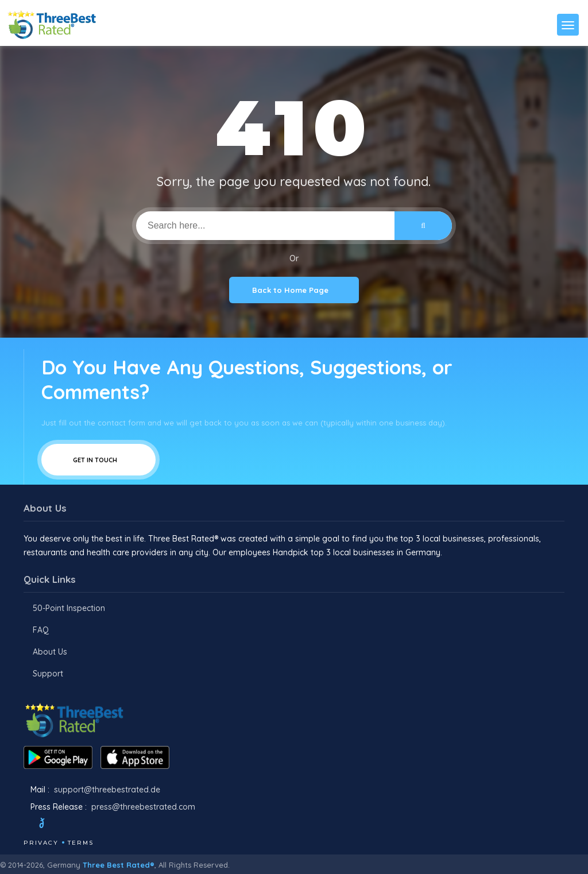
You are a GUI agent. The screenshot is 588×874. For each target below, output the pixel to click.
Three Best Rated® (119, 865)
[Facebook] (25, 825)
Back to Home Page (294, 290)
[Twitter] (53, 825)
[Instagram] (80, 825)
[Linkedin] (111, 825)
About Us (50, 652)
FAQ (41, 630)
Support (48, 674)
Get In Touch (98, 460)
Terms (81, 843)
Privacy (41, 843)
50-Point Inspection (69, 608)
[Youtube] (96, 825)
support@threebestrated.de (107, 790)
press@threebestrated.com (143, 807)
